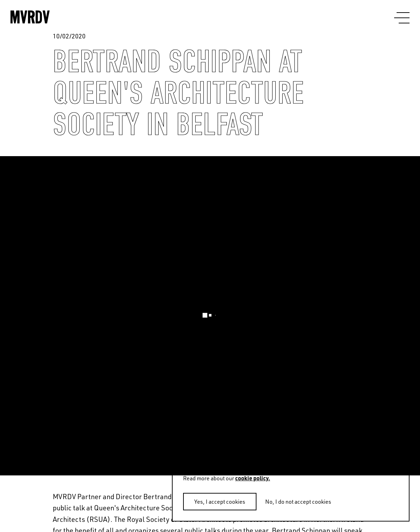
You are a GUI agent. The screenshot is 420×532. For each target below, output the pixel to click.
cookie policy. (253, 478)
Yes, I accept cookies (220, 502)
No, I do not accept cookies (298, 502)
